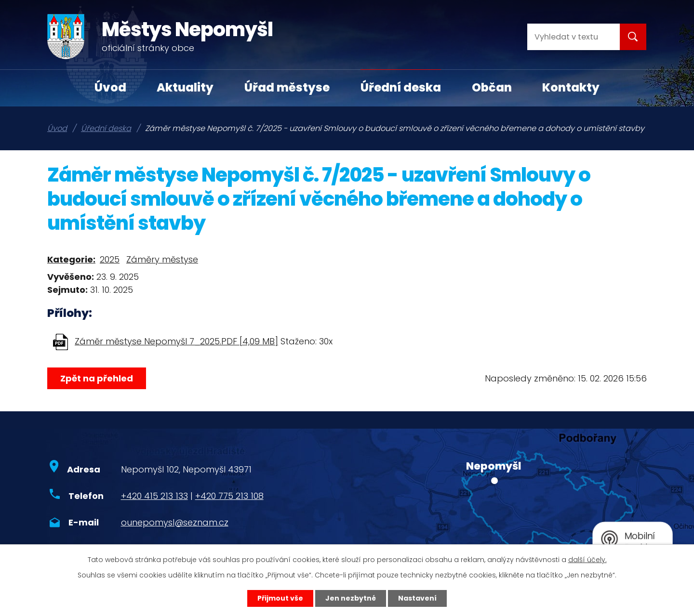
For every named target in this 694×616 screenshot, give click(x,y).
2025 (110, 259)
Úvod (110, 87)
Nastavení (417, 598)
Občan (492, 87)
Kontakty (571, 87)
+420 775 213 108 (229, 496)
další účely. (587, 560)
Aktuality (185, 87)
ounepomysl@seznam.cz (175, 522)
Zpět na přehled (97, 378)
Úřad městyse (287, 87)
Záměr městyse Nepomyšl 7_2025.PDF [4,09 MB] (176, 341)
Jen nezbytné (351, 598)
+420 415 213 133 (154, 496)
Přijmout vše (280, 598)
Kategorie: (71, 259)
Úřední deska (401, 87)
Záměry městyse (162, 259)
